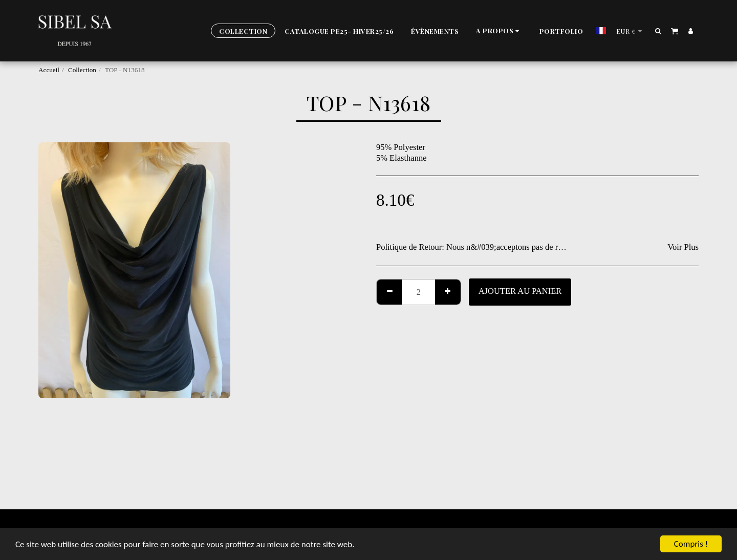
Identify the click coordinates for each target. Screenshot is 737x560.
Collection (82, 70)
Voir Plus (683, 247)
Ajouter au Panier (520, 291)
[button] (499, 31)
